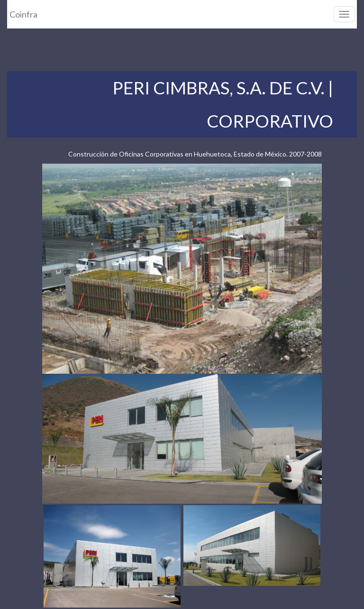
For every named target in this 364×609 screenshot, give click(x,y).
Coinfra (23, 14)
